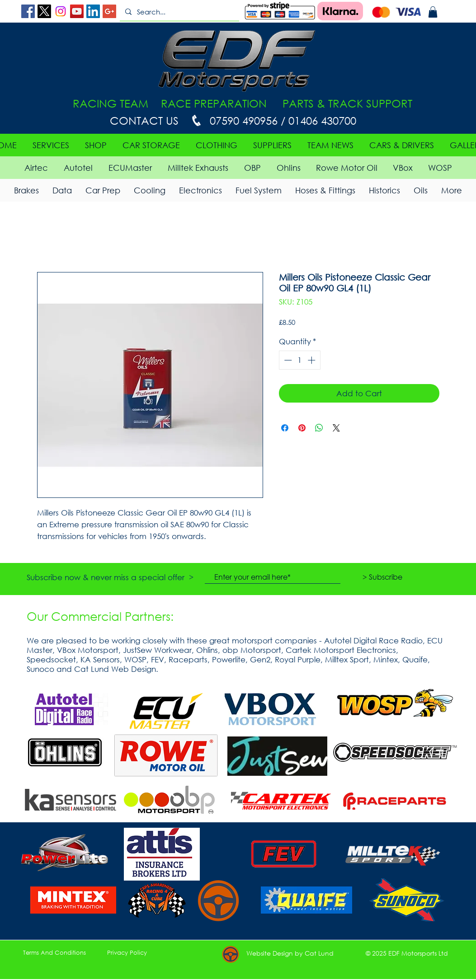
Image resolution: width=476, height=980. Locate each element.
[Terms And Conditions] (55, 953)
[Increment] (312, 360)
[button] (433, 12)
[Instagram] (61, 11)
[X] (44, 11)
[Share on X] (336, 428)
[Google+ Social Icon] (109, 11)
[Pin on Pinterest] (302, 428)
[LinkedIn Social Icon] (93, 11)
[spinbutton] (299, 360)
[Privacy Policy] (127, 953)
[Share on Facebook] (285, 428)
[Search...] (179, 12)
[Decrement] (287, 360)
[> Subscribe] (382, 577)
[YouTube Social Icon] (77, 11)
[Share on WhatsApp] (319, 428)
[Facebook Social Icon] (28, 11)
